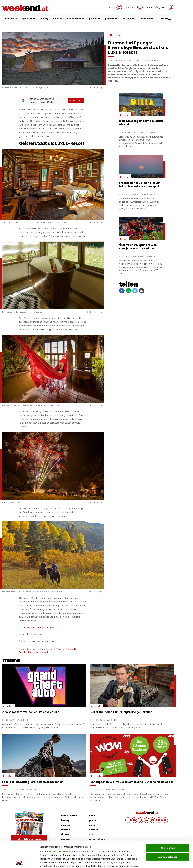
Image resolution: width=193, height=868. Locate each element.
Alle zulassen (168, 821)
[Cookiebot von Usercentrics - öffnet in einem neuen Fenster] (20, 862)
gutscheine (112, 19)
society (44, 19)
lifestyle (11, 19)
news (58, 19)
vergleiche (129, 19)
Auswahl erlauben (168, 830)
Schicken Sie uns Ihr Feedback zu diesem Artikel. (48, 651)
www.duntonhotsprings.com (39, 628)
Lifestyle (116, 35)
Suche (115, 8)
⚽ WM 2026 (29, 19)
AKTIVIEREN (76, 101)
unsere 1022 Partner (60, 825)
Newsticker (134, 7)
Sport (125, 239)
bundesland (76, 19)
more (166, 18)
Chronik (126, 115)
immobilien (146, 19)
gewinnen (95, 19)
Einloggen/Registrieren (161, 8)
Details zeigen (160, 862)
